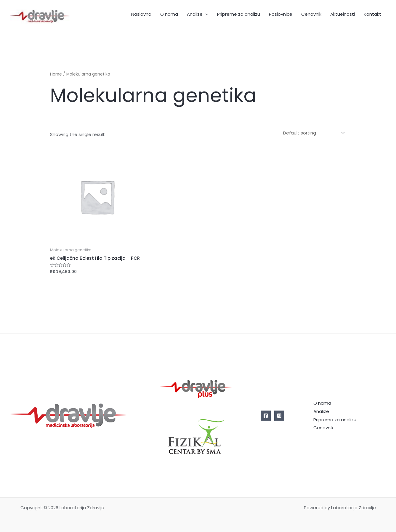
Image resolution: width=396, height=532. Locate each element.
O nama (169, 14)
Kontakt (372, 14)
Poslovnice (281, 14)
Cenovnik (311, 14)
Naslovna (141, 14)
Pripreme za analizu (239, 14)
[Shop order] (313, 133)
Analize (195, 14)
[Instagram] (279, 416)
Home (56, 74)
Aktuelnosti (343, 14)
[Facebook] (266, 416)
